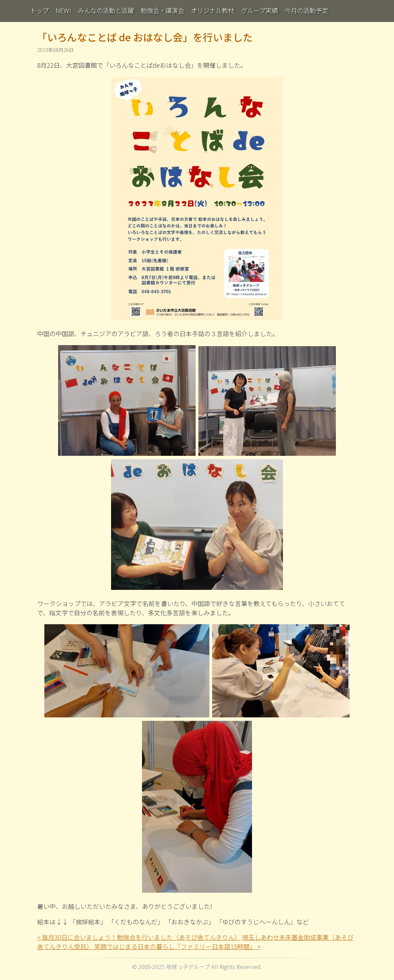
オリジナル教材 (212, 10)
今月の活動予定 (306, 10)
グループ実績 (259, 10)
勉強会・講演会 (162, 10)
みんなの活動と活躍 (106, 10)
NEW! (63, 10)
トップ (40, 10)
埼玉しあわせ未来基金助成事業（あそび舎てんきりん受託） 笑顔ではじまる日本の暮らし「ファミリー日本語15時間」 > (195, 942)
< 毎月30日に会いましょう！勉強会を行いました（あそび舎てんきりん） (139, 937)
